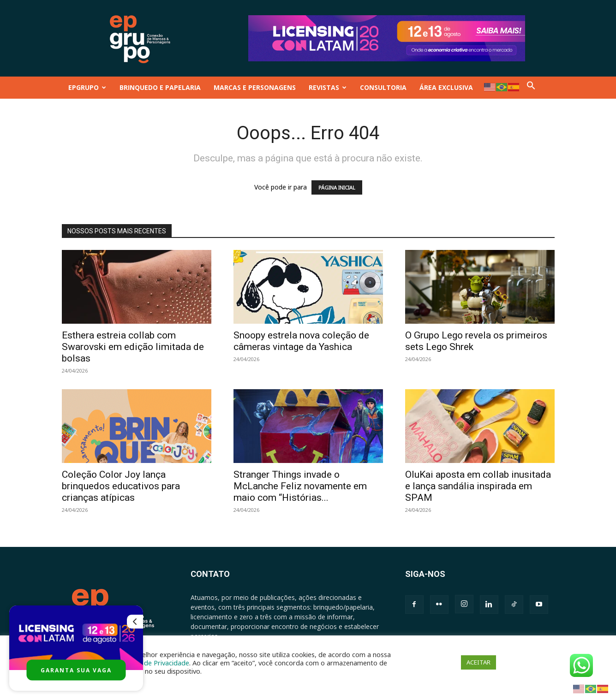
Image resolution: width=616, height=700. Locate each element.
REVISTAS (328, 87)
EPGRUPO (87, 87)
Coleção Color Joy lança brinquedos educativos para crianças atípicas (121, 486)
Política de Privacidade (155, 663)
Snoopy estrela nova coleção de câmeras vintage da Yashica (301, 341)
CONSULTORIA (383, 87)
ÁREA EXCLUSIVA (446, 87)
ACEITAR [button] (478, 662)
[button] (531, 87)
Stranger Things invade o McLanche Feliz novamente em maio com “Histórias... (300, 486)
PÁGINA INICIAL (337, 187)
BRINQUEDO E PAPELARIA (160, 87)
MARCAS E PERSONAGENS (255, 87)
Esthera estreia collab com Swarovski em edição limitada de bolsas (133, 347)
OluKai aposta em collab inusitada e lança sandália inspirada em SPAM (478, 486)
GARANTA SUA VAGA (76, 670)
